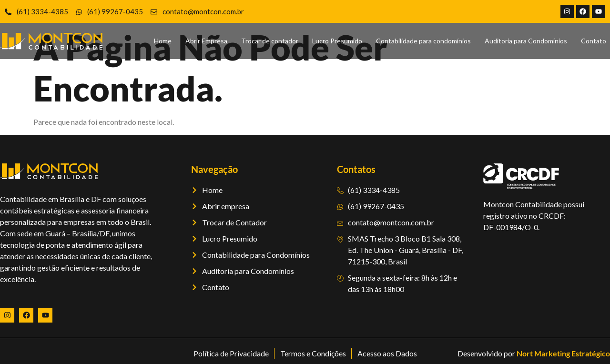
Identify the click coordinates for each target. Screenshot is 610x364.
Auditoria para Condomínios (526, 41)
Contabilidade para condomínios (423, 41)
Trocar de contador (270, 41)
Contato (594, 41)
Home (163, 41)
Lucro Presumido (337, 41)
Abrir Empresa (206, 41)
